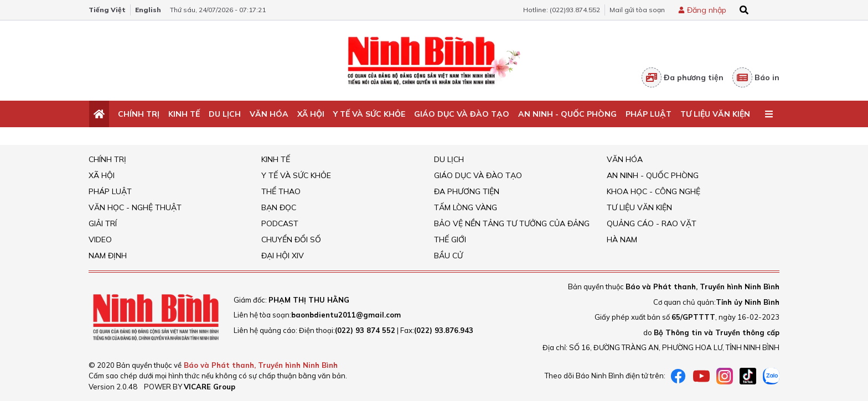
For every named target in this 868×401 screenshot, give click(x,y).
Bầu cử (448, 256)
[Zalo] (771, 376)
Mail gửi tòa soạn (637, 10)
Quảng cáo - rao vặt (652, 223)
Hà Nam (622, 239)
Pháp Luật (649, 114)
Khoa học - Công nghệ (653, 191)
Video (100, 239)
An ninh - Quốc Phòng (567, 114)
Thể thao (281, 191)
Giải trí (103, 223)
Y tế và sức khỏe (369, 114)
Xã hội (311, 114)
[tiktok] (748, 376)
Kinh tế (184, 114)
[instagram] (725, 376)
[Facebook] (678, 376)
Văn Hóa (269, 114)
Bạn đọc (279, 207)
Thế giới (450, 239)
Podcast (280, 223)
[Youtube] (701, 376)
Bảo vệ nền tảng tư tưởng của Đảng (512, 223)
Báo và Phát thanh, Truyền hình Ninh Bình (261, 365)
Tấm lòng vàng (466, 207)
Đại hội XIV (283, 256)
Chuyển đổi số (291, 239)
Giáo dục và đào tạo (462, 114)
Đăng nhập (707, 10)
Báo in (756, 77)
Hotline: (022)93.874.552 (562, 10)
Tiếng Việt (107, 10)
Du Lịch (225, 114)
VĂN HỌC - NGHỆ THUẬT (135, 207)
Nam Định (108, 256)
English (148, 10)
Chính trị (139, 114)
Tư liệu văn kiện (715, 114)
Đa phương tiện (683, 77)
